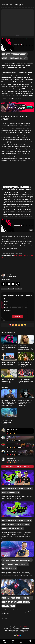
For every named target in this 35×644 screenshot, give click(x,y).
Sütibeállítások (24, 630)
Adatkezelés (26, 629)
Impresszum (8, 629)
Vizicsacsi (8, 299)
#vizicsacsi (20, 289)
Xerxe (7, 302)
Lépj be (9, 466)
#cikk (3, 289)
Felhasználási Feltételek (17, 632)
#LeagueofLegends (8, 289)
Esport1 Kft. (24, 627)
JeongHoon (8, 310)
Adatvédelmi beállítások (12, 630)
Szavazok (17, 316)
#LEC (13, 289)
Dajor (7, 305)
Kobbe (7, 308)
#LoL (16, 289)
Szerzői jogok (17, 629)
